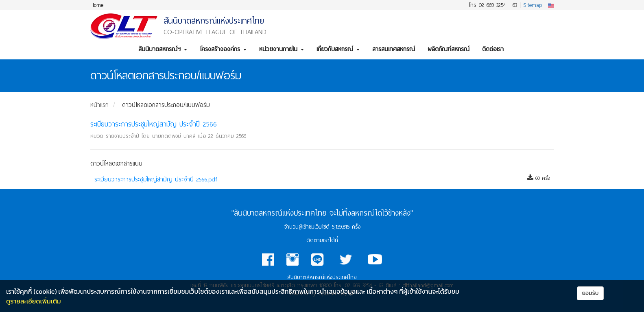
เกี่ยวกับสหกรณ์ (338, 49)
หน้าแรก (99, 105)
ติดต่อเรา (493, 49)
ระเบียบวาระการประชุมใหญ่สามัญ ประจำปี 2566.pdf (156, 179)
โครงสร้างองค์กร (223, 49)
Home (97, 5)
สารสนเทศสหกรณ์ (394, 49)
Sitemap (533, 5)
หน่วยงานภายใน (282, 49)
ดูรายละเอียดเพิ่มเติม (34, 301)
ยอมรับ (591, 293)
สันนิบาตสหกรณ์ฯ (163, 49)
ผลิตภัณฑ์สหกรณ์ (449, 49)
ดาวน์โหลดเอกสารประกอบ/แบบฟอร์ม (166, 105)
